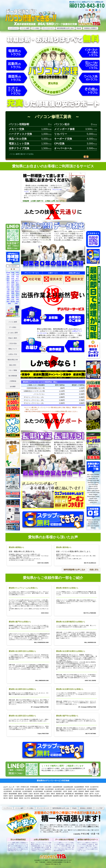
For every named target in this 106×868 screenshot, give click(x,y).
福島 (8, 277)
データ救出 (36, 28)
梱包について (13, 349)
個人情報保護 (13, 376)
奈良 (8, 291)
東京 (8, 281)
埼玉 (17, 279)
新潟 (8, 283)
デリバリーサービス (43, 808)
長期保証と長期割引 (90, 28)
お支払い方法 (13, 354)
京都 (17, 289)
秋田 (17, 273)
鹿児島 (13, 301)
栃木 (8, 279)
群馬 (13, 279)
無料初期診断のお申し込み (65, 28)
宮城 (17, 275)
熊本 (8, 301)
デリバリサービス (48, 28)
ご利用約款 (13, 381)
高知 (17, 297)
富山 (17, 283)
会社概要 (13, 386)
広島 (8, 295)
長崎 (9, 303)
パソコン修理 (25, 28)
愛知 (13, 287)
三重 (17, 287)
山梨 (13, 281)
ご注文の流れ (13, 343)
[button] (13, 269)
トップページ (13, 28)
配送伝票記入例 (13, 360)
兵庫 (13, 289)
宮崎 (17, 299)
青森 (13, 273)
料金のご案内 (13, 338)
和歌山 (17, 291)
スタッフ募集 (13, 370)
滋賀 (13, 291)
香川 (17, 295)
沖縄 (16, 303)
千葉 (17, 277)
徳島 (8, 297)
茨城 (13, 277)
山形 (13, 275)
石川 (8, 285)
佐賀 (17, 301)
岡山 (17, 293)
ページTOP (99, 808)
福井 (13, 285)
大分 (13, 299)
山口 (13, 295)
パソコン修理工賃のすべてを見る (22, 154)
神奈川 (17, 281)
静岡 (17, 285)
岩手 (8, 275)
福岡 (8, 299)
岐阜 (8, 287)
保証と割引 (13, 365)
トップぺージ (8, 808)
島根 (13, 293)
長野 (13, 283)
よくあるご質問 (13, 333)
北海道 (8, 273)
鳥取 (8, 293)
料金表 (79, 28)
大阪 (8, 289)
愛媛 (13, 297)
